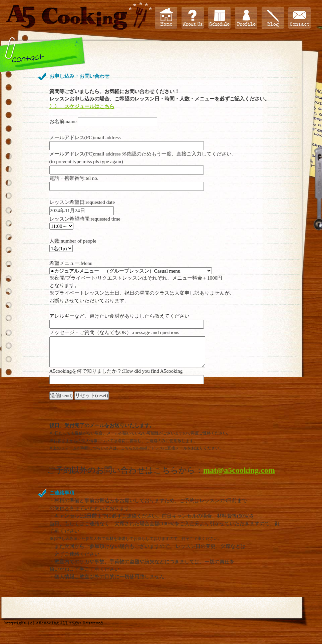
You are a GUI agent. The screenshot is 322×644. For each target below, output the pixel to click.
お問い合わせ (299, 18)
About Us (193, 18)
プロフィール (246, 18)
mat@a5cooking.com (239, 470)
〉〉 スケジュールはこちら (82, 106)
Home (166, 18)
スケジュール (219, 18)
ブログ (273, 18)
